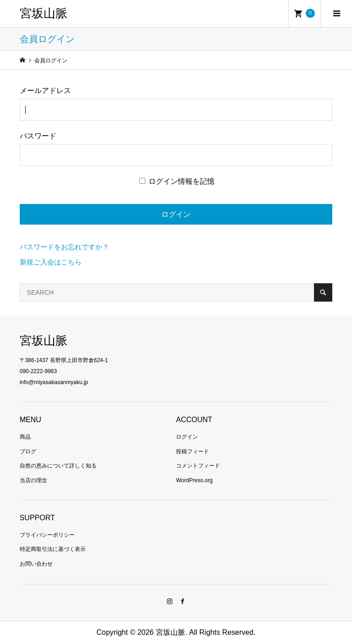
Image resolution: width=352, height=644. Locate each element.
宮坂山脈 (44, 14)
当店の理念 (33, 480)
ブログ (28, 451)
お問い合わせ (36, 564)
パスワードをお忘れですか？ (64, 247)
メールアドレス (45, 91)
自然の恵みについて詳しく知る (58, 466)
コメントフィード (198, 466)
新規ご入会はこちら (51, 262)
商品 (25, 437)
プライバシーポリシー (47, 535)
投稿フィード (192, 451)
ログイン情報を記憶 (177, 181)
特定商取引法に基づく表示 (53, 549)
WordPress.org (194, 480)
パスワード (38, 136)
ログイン (187, 437)
